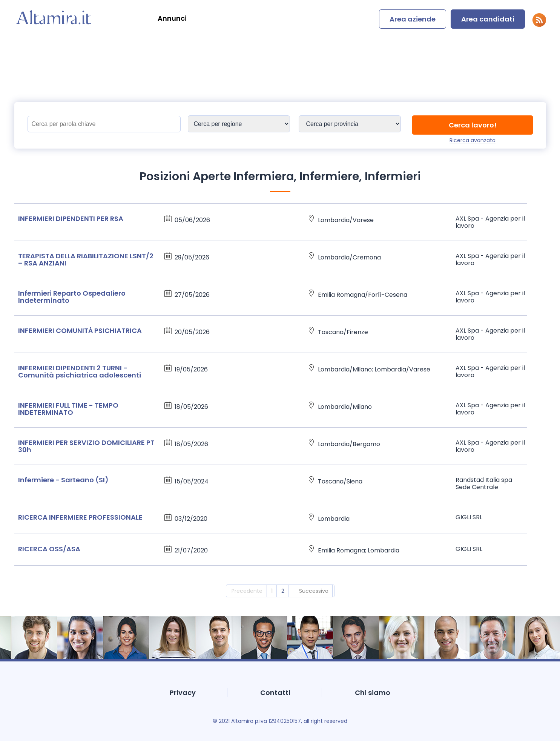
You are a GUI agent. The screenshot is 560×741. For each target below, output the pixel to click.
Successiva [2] (314, 591)
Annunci (172, 18)
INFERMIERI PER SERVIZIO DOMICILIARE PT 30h (86, 446)
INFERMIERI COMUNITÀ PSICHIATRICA (80, 331)
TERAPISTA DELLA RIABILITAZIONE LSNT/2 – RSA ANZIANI (86, 259)
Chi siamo (373, 693)
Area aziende (413, 19)
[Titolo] (104, 124)
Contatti (275, 693)
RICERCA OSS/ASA (49, 549)
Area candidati (488, 19)
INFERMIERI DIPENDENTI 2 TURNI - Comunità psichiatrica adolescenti (80, 371)
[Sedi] (239, 124)
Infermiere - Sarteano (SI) (63, 480)
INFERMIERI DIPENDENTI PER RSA (71, 219)
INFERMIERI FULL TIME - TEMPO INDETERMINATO (68, 409)
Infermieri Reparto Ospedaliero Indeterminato (72, 297)
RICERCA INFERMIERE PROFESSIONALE (80, 517)
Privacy (183, 693)
